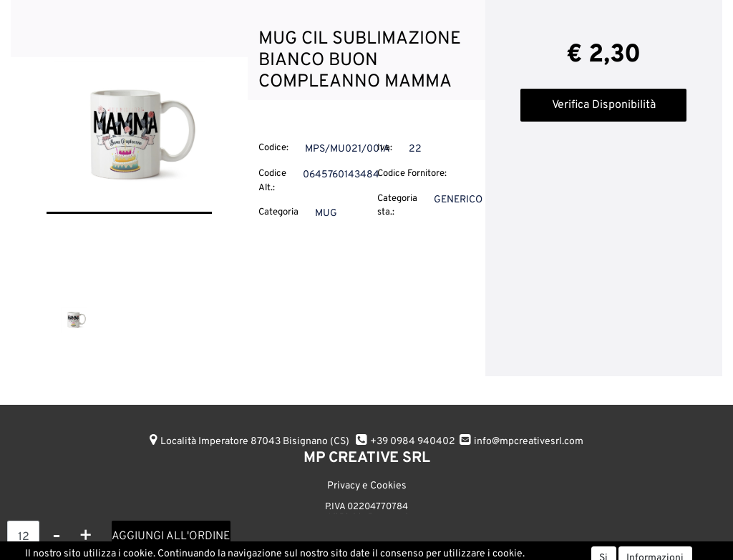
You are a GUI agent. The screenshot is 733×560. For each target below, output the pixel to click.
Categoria (278, 212)
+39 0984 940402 (413, 442)
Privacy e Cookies (367, 486)
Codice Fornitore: (412, 174)
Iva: (385, 148)
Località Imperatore (255, 442)
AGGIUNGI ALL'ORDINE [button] (171, 536)
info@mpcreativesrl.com (529, 442)
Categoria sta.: (397, 206)
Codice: (273, 148)
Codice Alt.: (272, 181)
